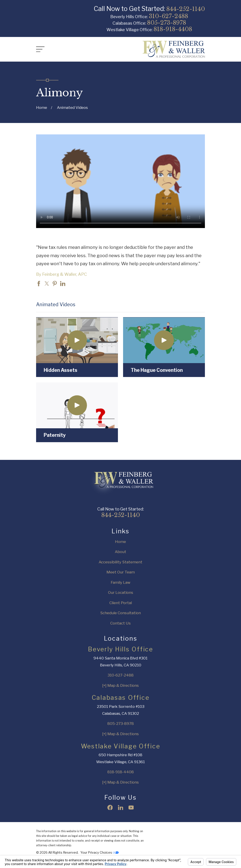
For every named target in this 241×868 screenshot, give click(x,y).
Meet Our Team (121, 572)
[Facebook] (110, 808)
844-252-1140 (186, 9)
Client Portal (121, 603)
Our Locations (121, 592)
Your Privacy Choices (100, 852)
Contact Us (120, 623)
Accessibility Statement (120, 562)
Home (120, 542)
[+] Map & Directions (120, 685)
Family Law (121, 582)
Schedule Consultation (120, 613)
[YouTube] (131, 808)
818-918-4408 (173, 29)
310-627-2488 (168, 16)
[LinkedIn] (121, 808)
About (120, 552)
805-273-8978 (167, 23)
